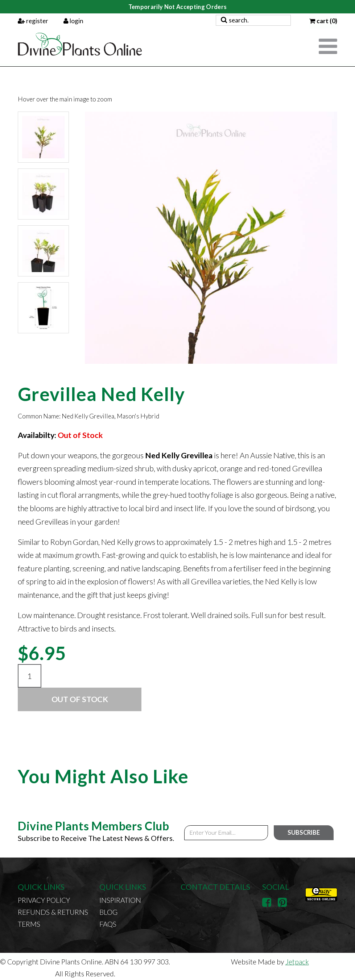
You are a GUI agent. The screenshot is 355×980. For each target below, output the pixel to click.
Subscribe (304, 833)
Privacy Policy (44, 900)
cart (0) (323, 21)
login (73, 21)
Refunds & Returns (53, 912)
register (33, 21)
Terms (29, 924)
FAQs (108, 924)
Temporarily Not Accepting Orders (177, 7)
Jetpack (297, 962)
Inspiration (120, 900)
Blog (108, 912)
